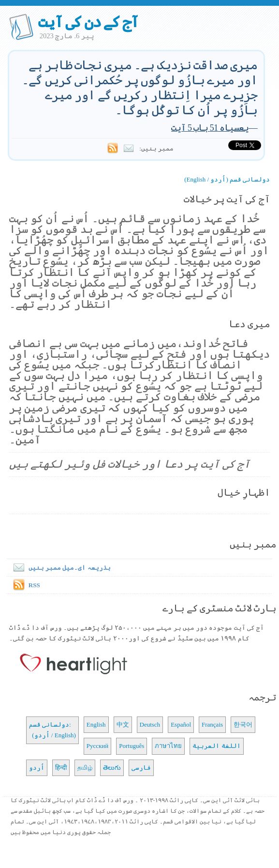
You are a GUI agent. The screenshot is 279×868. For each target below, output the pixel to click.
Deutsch (150, 724)
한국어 (243, 724)
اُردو (37, 768)
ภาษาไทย (168, 746)
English (96, 724)
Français (212, 724)
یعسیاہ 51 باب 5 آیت (210, 128)
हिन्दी (61, 768)
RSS (34, 585)
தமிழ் (85, 768)
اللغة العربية (216, 746)
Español (181, 724)
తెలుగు (112, 768)
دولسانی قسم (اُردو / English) (227, 179)
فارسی (141, 768)
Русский (98, 746)
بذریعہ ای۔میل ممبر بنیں (60, 568)
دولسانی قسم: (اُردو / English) (52, 730)
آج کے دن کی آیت (88, 22)
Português (132, 746)
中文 (123, 724)
